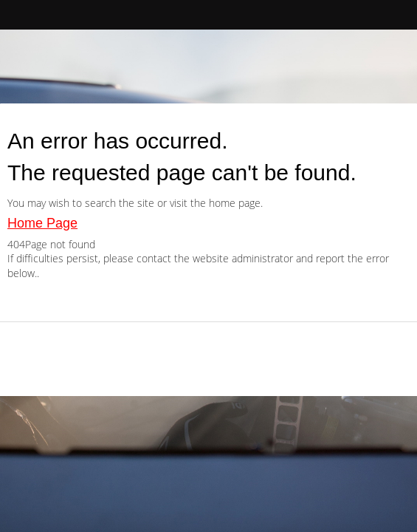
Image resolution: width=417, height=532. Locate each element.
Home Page (42, 223)
